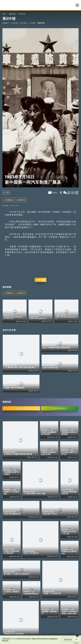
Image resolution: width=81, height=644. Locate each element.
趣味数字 (6, 23)
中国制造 (9, 200)
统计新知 (24, 23)
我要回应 (40, 280)
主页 (4, 14)
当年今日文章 (9, 330)
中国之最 (15, 23)
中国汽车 (21, 200)
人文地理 (32, 23)
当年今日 (22, 14)
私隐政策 (54, 639)
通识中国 (12, 14)
